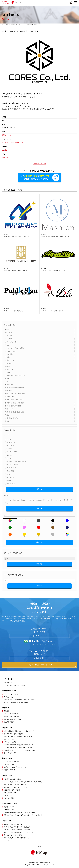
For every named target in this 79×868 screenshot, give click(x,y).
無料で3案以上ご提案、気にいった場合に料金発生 (20, 731)
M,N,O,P (40, 500)
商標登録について (9, 810)
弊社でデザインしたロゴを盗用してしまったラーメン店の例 (23, 815)
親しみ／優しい (12, 477)
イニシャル (10, 446)
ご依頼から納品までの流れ (12, 779)
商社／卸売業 (9, 369)
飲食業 (7, 421)
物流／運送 (9, 391)
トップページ (7, 25)
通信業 (7, 415)
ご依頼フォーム (9, 795)
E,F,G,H (25, 500)
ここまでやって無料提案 (12, 762)
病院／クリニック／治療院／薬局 (15, 394)
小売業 (7, 379)
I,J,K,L (32, 500)
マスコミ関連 (9, 354)
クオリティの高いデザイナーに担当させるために (19, 700)
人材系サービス (10, 360)
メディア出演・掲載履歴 (12, 717)
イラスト (10, 449)
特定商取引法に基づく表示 (12, 719)
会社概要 (7, 711)
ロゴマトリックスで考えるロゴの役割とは (17, 827)
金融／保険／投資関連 (12, 418)
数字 (8, 503)
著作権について (9, 807)
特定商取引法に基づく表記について (40, 863)
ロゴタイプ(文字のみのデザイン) (17, 461)
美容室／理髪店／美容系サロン (14, 400)
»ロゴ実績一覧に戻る (39, 164)
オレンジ (10, 535)
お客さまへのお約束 (10, 742)
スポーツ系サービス (11, 342)
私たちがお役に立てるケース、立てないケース (19, 737)
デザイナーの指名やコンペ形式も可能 (16, 702)
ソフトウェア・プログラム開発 (14, 348)
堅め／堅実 (10, 471)
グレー (39, 521)
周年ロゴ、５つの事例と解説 (13, 835)
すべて (7, 330)
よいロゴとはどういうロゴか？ (14, 824)
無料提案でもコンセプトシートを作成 (16, 787)
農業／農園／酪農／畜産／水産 (14, 412)
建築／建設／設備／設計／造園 (14, 388)
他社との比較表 (9, 739)
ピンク (24, 528)
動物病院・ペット (10, 366)
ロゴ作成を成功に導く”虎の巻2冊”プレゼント (18, 748)
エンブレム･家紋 (12, 452)
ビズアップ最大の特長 (11, 694)
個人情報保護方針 (9, 722)
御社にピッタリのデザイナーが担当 (15, 785)
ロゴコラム (7, 841)
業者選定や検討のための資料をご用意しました (19, 745)
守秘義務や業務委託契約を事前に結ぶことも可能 (19, 812)
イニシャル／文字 (8, 142)
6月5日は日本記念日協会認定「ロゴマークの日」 (19, 832)
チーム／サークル (10, 351)
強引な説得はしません (11, 793)
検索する (39, 489)
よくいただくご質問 (10, 753)
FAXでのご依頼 (9, 798)
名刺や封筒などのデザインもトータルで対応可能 (19, 750)
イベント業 (9, 336)
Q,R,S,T (48, 500)
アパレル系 (9, 333)
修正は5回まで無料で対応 (12, 790)
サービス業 (9, 339)
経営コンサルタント (11, 397)
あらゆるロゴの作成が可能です (14, 734)
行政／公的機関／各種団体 (13, 406)
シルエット (10, 455)
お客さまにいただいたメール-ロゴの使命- (17, 830)
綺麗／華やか (11, 442)
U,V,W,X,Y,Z (57, 500)
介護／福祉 (9, 363)
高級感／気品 (11, 484)
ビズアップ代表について (12, 714)
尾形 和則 (5, 157)
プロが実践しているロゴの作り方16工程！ (17, 838)
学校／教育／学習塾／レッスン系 (15, 375)
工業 (7, 382)
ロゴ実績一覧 (14, 25)
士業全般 (8, 372)
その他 (7, 345)
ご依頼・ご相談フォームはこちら (39, 665)
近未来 (9, 481)
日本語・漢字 (68, 500)
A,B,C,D (17, 500)
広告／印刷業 (9, 385)
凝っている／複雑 (12, 465)
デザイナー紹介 (9, 697)
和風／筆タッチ (12, 468)
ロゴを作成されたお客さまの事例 (14, 686)
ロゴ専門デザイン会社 (13, 2)
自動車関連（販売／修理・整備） (15, 403)
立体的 (9, 474)
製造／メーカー (10, 409)
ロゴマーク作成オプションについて (15, 767)
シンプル (10, 458)
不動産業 (8, 357)
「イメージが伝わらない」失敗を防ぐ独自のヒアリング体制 (23, 782)
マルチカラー (67, 535)
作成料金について (9, 764)
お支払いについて (9, 770)
